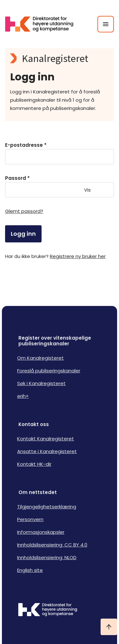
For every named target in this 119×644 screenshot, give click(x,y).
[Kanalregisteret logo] (60, 58)
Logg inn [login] (23, 234)
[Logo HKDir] (60, 610)
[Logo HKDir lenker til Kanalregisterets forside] (43, 24)
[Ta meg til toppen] (109, 627)
